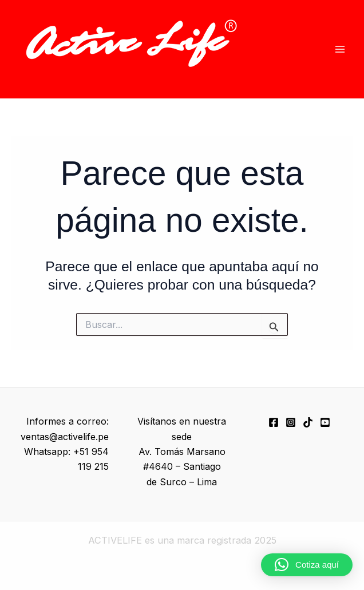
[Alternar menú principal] (340, 50)
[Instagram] (291, 422)
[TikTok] (308, 422)
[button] (307, 565)
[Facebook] (274, 422)
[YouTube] (325, 422)
